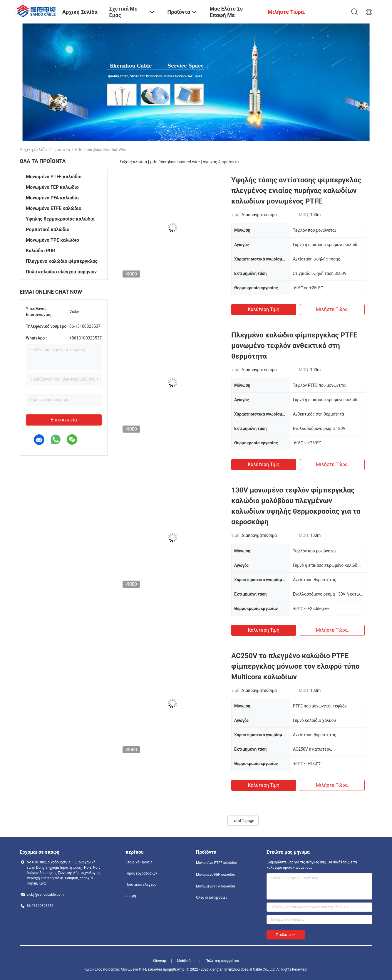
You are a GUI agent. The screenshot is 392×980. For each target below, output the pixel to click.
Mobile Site (186, 961)
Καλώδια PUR (40, 251)
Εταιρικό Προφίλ (139, 862)
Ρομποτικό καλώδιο (48, 230)
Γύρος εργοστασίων (141, 873)
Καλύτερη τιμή (263, 309)
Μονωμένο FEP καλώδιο (52, 187)
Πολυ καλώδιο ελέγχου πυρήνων (61, 272)
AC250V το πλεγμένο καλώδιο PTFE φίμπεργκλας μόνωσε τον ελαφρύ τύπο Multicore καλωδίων (295, 666)
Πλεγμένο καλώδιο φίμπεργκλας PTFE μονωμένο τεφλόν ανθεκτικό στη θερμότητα (294, 346)
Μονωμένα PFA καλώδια (52, 198)
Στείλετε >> (286, 935)
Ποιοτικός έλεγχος (141, 885)
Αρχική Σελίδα (33, 149)
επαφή (131, 896)
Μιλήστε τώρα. (332, 309)
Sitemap (160, 961)
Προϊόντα (61, 149)
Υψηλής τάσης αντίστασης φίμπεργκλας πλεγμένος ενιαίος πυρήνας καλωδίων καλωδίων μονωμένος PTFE (296, 191)
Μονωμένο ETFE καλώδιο (54, 208)
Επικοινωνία (64, 420)
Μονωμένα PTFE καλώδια (54, 177)
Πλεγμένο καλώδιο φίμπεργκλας (62, 261)
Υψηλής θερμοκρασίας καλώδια (60, 219)
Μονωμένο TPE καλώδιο (52, 240)
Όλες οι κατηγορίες (212, 897)
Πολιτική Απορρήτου (222, 961)
